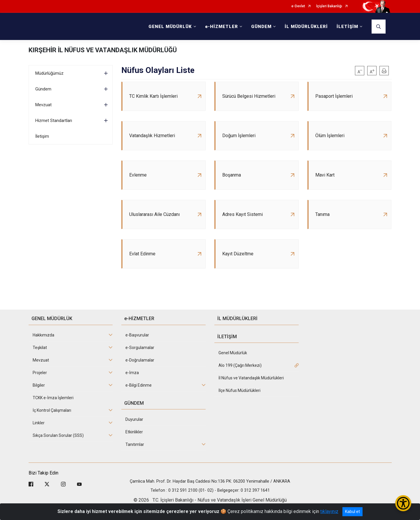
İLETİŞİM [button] (347, 27)
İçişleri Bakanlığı (329, 6)
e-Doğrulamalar (140, 360)
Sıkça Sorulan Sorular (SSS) (58, 435)
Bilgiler (39, 385)
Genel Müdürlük (233, 353)
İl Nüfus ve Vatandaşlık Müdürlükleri (251, 378)
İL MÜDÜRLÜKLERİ (306, 27)
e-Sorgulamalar (140, 348)
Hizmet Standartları (54, 121)
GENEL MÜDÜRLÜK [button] (170, 27)
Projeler (40, 373)
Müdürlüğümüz (49, 73)
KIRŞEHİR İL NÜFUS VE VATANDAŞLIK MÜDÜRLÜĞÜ (103, 50)
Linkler (39, 423)
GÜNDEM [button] (261, 27)
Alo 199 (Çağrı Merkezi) (240, 365)
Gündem (43, 89)
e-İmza (132, 373)
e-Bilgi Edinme (139, 385)
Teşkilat (40, 348)
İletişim (42, 136)
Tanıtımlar (135, 444)
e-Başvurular (137, 335)
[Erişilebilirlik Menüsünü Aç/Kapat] (403, 503)
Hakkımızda (43, 335)
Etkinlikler (134, 432)
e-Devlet (298, 6)
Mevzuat (43, 105)
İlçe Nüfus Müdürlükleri (239, 390)
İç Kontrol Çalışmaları (52, 410)
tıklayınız (329, 511)
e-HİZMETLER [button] (222, 27)
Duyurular (134, 419)
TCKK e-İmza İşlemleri (53, 398)
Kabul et (352, 512)
